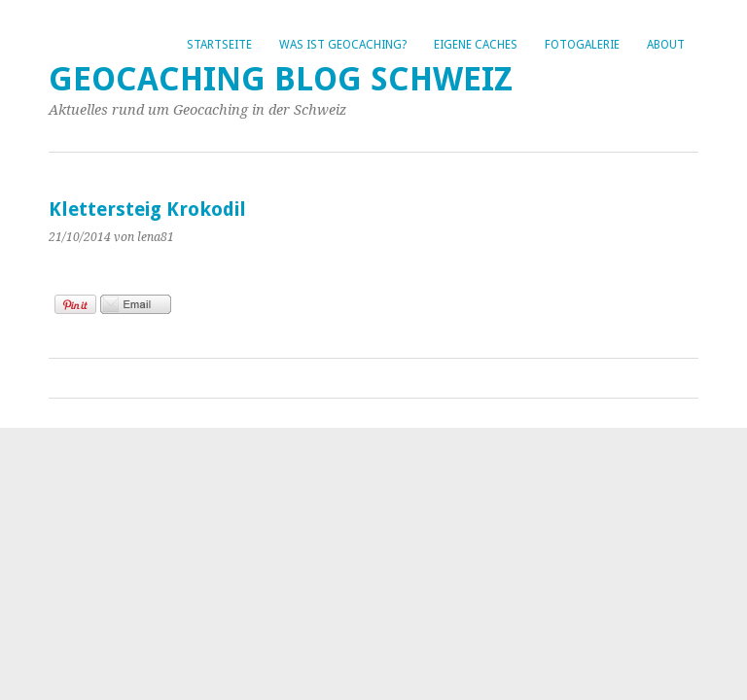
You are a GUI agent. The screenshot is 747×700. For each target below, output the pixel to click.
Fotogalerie (582, 45)
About (666, 45)
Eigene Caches (476, 45)
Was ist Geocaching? (343, 45)
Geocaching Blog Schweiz (281, 79)
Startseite (219, 45)
